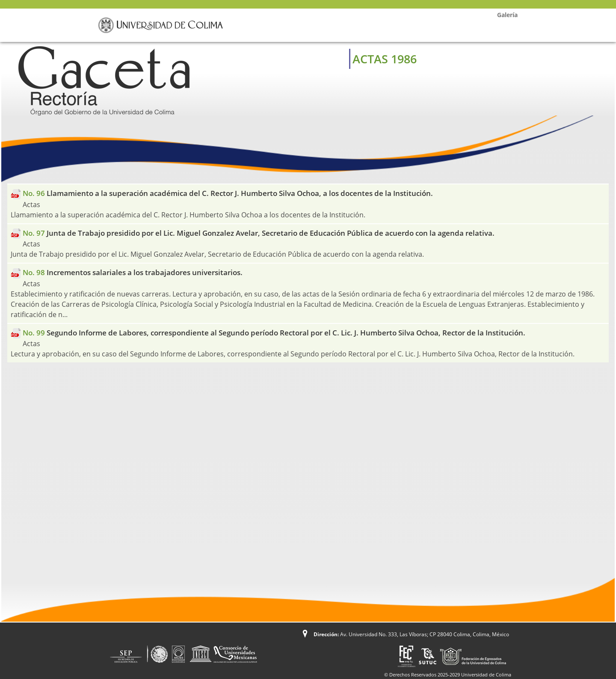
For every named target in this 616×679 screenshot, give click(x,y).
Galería (507, 15)
